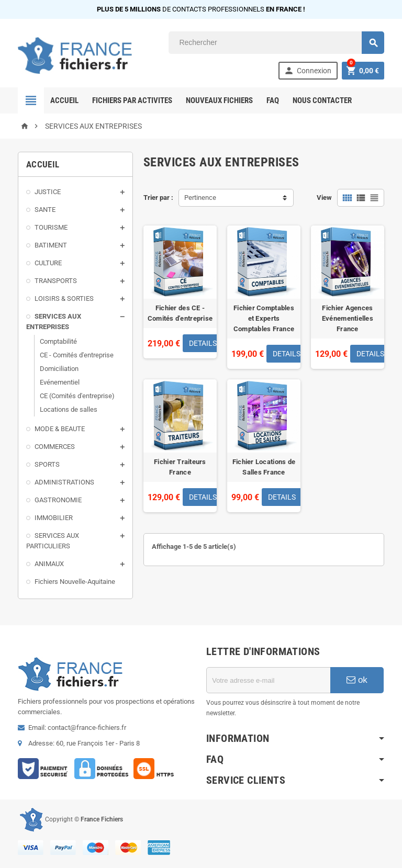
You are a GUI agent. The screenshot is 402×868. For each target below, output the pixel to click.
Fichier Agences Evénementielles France (348, 318)
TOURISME (51, 227)
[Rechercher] (276, 43)
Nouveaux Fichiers (219, 100)
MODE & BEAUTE (60, 429)
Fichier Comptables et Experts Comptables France (264, 318)
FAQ (273, 100)
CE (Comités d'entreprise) (77, 396)
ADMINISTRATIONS (64, 482)
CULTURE (48, 263)
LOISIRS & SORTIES (64, 298)
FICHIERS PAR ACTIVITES (132, 100)
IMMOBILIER (54, 518)
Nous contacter (322, 100)
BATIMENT (51, 245)
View (324, 198)
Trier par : (158, 198)
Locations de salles (69, 409)
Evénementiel (60, 382)
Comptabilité (58, 341)
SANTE (45, 210)
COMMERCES (55, 447)
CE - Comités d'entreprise (77, 355)
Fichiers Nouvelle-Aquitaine (75, 582)
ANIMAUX (49, 564)
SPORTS (47, 464)
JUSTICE (48, 192)
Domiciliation (59, 369)
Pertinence (200, 198)
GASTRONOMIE (58, 500)
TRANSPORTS (56, 281)
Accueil (64, 100)
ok (357, 680)
